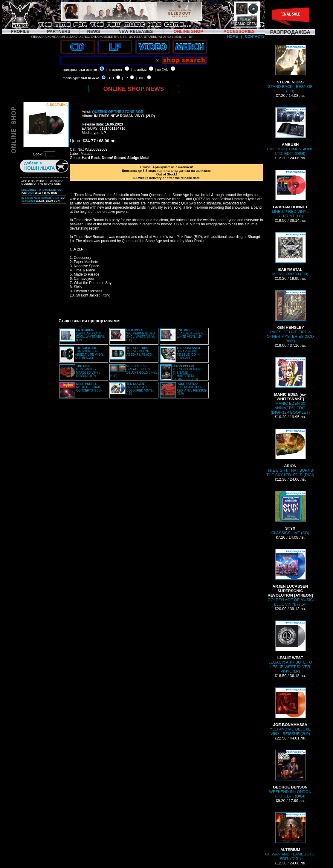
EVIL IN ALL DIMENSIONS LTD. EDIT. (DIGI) (290, 132)
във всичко (88, 70)
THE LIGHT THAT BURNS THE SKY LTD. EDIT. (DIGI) (290, 453)
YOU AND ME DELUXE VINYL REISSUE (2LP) (290, 712)
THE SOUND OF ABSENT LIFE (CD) (140, 351)
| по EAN (162, 70)
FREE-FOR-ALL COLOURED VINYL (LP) (140, 389)
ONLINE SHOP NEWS (134, 89)
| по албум (139, 70)
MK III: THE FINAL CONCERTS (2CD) (89, 387)
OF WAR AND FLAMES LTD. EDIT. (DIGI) (290, 837)
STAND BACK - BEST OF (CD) (290, 69)
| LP (125, 78)
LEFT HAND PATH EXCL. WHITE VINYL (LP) (90, 335)
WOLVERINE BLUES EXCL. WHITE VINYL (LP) (141, 335)
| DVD (140, 78)
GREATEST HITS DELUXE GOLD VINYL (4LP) (133, 371)
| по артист (114, 70)
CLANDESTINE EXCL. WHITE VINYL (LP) (192, 333)
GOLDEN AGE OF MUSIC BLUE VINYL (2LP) (290, 578)
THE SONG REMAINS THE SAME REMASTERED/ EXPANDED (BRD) (188, 373)
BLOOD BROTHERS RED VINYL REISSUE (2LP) (191, 389)
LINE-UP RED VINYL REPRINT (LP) (290, 194)
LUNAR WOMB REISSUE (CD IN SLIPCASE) (188, 353)
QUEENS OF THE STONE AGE (118, 112)
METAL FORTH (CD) (290, 254)
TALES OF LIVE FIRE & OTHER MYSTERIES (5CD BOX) (290, 317)
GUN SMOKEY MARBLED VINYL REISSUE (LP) (88, 371)
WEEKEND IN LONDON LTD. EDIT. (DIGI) (290, 774)
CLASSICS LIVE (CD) (290, 513)
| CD (111, 78)
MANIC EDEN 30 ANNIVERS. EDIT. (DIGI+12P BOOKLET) (290, 386)
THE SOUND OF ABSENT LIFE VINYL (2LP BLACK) (89, 353)
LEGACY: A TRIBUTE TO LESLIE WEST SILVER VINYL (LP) (290, 647)
